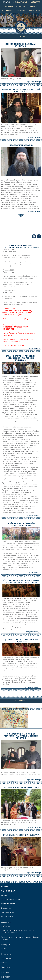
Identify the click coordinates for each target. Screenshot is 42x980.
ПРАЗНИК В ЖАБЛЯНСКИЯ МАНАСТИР (21, 788)
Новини (4, 963)
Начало (6, 2)
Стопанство (6, 908)
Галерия (21, 6)
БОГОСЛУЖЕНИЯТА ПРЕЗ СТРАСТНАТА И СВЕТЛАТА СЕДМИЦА (21, 247)
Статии (21, 11)
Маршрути (6, 967)
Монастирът (20, 2)
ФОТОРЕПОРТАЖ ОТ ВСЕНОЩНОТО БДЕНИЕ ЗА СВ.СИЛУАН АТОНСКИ (21, 581)
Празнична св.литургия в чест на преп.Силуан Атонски (20, 938)
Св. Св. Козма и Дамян (11, 899)
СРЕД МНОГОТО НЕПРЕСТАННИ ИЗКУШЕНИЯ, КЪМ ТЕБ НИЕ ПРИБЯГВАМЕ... (21, 358)
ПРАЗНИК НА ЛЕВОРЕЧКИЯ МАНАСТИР (21, 835)
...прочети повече (33, 82)
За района (8, 11)
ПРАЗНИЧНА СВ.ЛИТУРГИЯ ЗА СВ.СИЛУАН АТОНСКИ (21, 524)
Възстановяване (8, 912)
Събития (8, 6)
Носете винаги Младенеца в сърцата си (21, 45)
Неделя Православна (21, 145)
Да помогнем (7, 917)
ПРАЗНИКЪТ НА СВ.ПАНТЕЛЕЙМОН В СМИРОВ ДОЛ (21, 641)
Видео (4, 949)
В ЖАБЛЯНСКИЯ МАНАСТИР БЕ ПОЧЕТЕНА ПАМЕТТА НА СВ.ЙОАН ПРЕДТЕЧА (21, 736)
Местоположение (9, 904)
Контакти (34, 11)
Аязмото (35, 2)
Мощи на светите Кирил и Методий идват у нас (21, 91)
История (5, 895)
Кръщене (33, 6)
